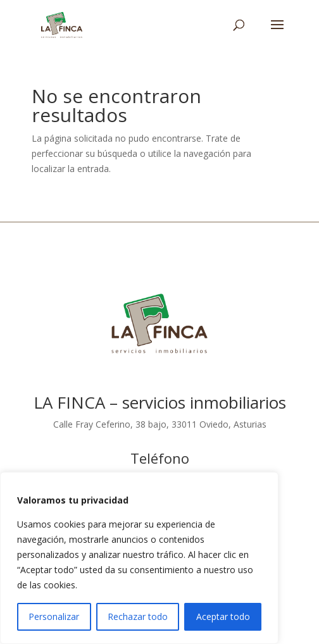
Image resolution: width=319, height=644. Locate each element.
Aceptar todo (223, 616)
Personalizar (54, 616)
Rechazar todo (138, 616)
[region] (139, 558)
